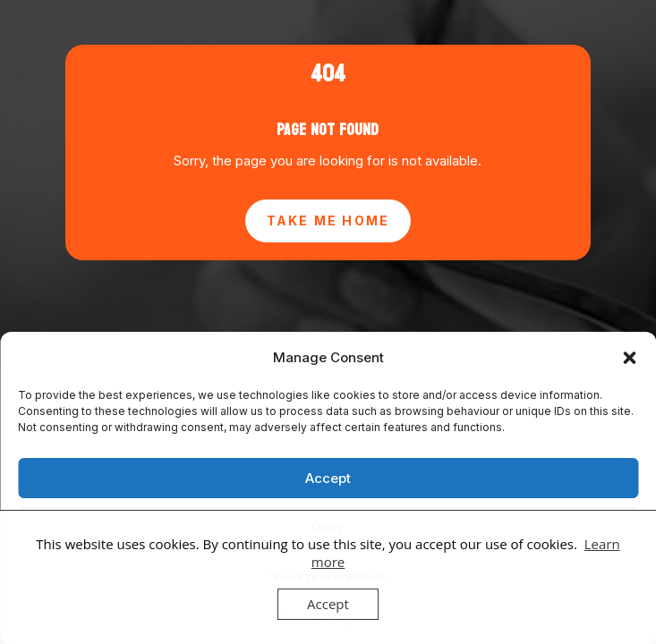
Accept (328, 478)
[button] (629, 358)
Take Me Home (328, 220)
